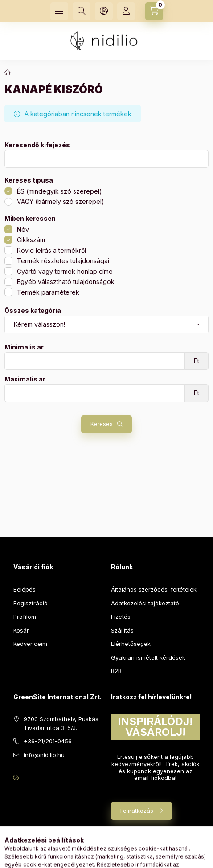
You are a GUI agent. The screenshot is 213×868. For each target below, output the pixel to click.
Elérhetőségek (131, 644)
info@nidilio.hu (44, 755)
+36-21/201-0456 (48, 741)
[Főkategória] (8, 73)
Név (23, 229)
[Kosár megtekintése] (154, 11)
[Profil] (126, 11)
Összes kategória (33, 311)
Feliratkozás (137, 811)
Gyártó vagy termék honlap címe (65, 271)
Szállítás (122, 630)
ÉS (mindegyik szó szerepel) (59, 191)
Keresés (102, 424)
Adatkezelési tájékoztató (145, 603)
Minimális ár (24, 347)
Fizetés (121, 617)
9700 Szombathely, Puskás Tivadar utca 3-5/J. (61, 723)
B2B (116, 671)
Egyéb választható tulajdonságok (66, 282)
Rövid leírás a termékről (51, 250)
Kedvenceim (30, 644)
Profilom (25, 617)
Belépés (25, 589)
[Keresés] (82, 11)
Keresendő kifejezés (37, 145)
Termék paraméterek (48, 292)
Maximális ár (25, 379)
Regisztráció (31, 603)
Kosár (21, 630)
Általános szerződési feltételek (154, 589)
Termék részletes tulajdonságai (63, 261)
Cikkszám (31, 240)
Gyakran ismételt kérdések (148, 657)
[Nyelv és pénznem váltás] (104, 11)
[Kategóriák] (59, 11)
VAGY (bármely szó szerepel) (61, 201)
